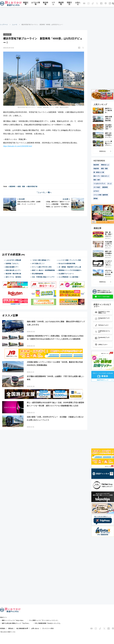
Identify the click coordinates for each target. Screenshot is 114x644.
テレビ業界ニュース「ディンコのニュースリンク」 (44, 620)
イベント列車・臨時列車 (101, 195)
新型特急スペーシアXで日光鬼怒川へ (70, 270)
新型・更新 (104, 169)
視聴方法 (69, 4)
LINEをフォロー (101, 345)
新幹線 (96, 199)
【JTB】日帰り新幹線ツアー (41, 260)
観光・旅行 (97, 180)
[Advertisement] (57, 15)
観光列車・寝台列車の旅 (13, 274)
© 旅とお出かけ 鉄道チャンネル (8, 632)
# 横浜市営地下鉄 (32, 187)
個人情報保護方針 (22, 628)
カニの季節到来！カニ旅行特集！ (69, 277)
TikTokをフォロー (102, 325)
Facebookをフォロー (102, 338)
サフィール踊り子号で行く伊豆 (42, 267)
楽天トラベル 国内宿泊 (13, 277)
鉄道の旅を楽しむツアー (13, 270)
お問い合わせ (35, 628)
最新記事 (26, 4)
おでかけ (96, 191)
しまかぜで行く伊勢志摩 (13, 260)
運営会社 (11, 628)
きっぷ (109, 184)
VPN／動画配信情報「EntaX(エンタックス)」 (48, 623)
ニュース (15, 25)
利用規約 (3, 628)
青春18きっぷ (105, 165)
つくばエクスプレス (99, 184)
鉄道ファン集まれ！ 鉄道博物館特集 (43, 270)
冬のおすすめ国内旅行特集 (67, 264)
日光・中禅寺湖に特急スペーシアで (43, 277)
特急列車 (96, 169)
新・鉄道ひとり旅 (99, 172)
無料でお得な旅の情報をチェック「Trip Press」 (16, 623)
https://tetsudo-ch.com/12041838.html (18, 146)
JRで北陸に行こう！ (38, 264)
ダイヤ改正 (97, 187)
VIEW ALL (103, 151)
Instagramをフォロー (102, 319)
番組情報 (61, 4)
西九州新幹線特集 (38, 274)
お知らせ (78, 4)
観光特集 (46, 4)
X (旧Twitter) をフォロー (102, 332)
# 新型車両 (12, 187)
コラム (53, 4)
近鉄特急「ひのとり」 (13, 264)
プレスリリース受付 (48, 628)
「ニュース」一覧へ (44, 192)
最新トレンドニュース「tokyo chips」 (13, 620)
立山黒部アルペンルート (66, 274)
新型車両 (105, 187)
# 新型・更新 (21, 187)
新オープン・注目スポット (101, 176)
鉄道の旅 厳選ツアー (12, 267)
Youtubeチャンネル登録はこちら (102, 312)
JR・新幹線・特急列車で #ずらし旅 (70, 267)
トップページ (4, 25)
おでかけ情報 (36, 4)
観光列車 (96, 165)
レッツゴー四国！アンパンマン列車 (70, 260)
